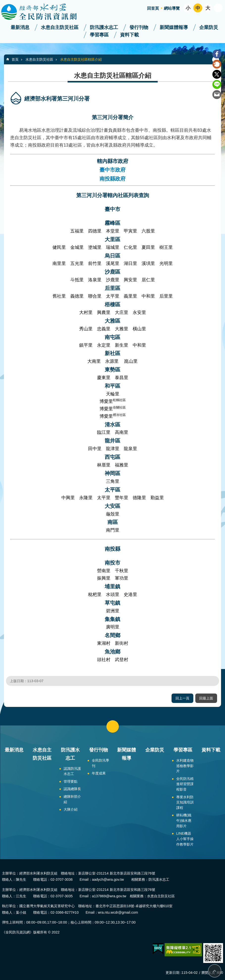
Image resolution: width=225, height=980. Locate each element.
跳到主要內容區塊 (3, 3)
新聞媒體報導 (174, 27)
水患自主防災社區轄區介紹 (81, 59)
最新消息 (20, 27)
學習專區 (99, 35)
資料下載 (129, 35)
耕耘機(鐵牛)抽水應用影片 (184, 820)
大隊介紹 (71, 809)
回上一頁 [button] (182, 698)
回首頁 (153, 8)
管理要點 (71, 781)
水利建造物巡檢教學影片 (185, 766)
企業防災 (209, 27)
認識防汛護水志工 (72, 771)
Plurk (217, 64)
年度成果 (99, 773)
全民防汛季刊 (100, 763)
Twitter (217, 74)
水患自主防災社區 (60, 27)
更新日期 (173, 973)
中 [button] (198, 8)
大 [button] (208, 8)
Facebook (217, 54)
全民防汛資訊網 (43, 12)
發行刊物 (139, 27)
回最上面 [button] (206, 698)
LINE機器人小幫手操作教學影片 (185, 839)
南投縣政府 (112, 179)
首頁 (15, 59)
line (217, 84)
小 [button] (188, 8)
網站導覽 (172, 8)
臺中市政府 (112, 170)
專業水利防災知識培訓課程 (185, 802)
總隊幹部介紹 (72, 799)
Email (217, 95)
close (113, 726)
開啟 (218, 8)
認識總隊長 (72, 789)
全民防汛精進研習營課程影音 (185, 784)
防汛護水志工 (104, 27)
